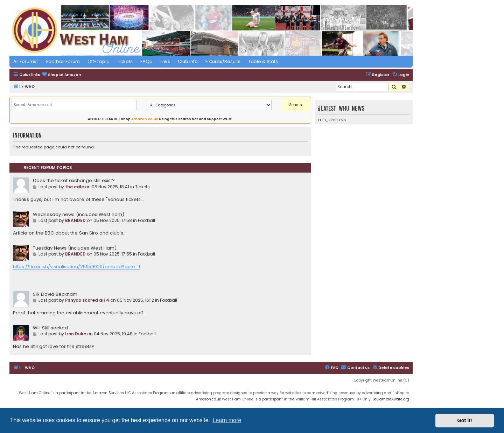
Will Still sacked (50, 328)
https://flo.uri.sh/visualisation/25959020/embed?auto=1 (76, 267)
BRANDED (75, 220)
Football (146, 220)
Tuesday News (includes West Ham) (75, 248)
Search (296, 105)
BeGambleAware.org (391, 399)
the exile (75, 187)
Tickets (142, 187)
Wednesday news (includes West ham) (79, 214)
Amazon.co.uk (145, 119)
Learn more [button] (227, 420)
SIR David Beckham (55, 294)
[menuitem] (61, 75)
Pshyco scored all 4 (87, 300)
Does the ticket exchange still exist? (74, 180)
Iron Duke (76, 334)
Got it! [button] (465, 420)
